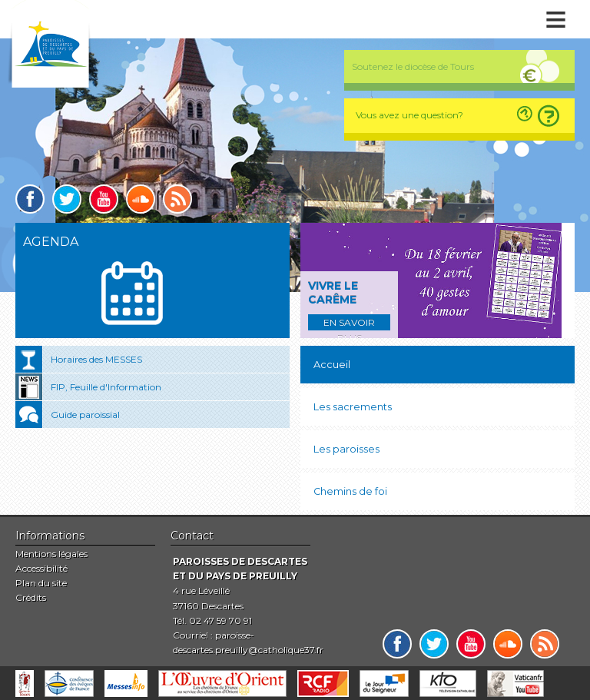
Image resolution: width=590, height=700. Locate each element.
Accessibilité (41, 568)
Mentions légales (51, 554)
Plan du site (41, 583)
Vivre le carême (333, 293)
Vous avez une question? (409, 115)
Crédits (31, 597)
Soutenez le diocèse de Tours (413, 66)
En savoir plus (349, 323)
